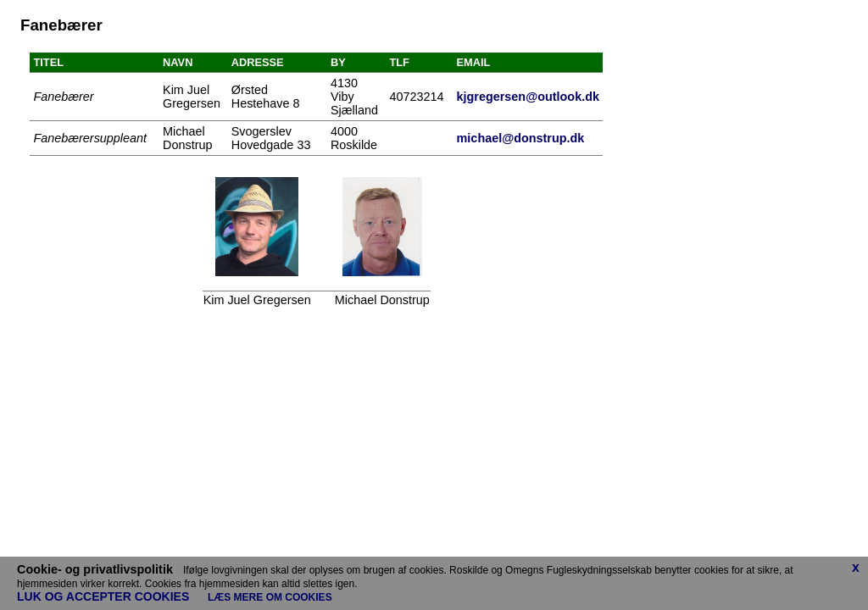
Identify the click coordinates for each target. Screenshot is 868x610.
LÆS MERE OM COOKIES (270, 597)
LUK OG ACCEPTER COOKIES (108, 596)
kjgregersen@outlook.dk (528, 97)
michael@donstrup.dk (521, 138)
